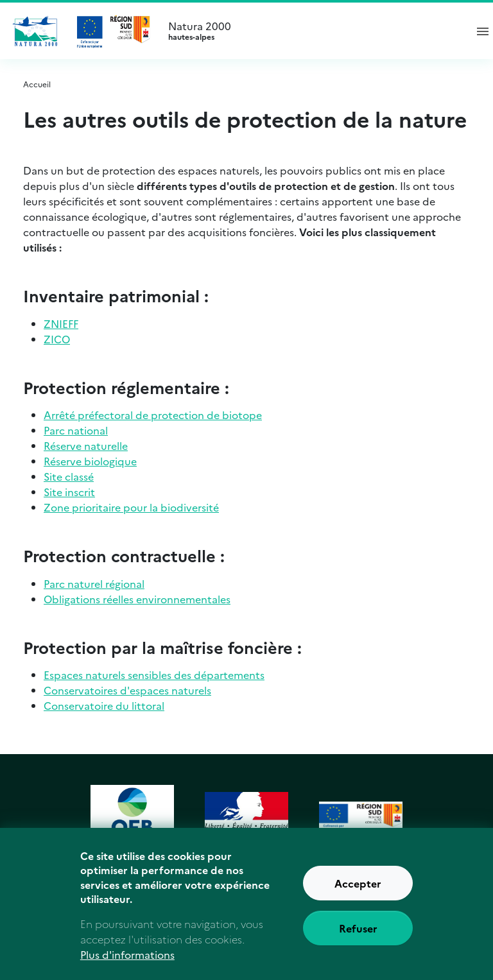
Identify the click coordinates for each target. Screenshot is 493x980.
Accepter (358, 891)
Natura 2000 (311, 31)
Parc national (76, 430)
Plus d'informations (127, 963)
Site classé (69, 476)
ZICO (57, 339)
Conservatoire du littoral (104, 705)
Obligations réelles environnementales (137, 599)
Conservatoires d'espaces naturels (127, 690)
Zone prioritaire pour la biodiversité (131, 507)
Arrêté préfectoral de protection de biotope (153, 415)
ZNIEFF (61, 323)
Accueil (37, 84)
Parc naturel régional (94, 583)
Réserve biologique (90, 461)
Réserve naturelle (86, 445)
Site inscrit (69, 492)
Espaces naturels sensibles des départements (154, 675)
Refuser (358, 936)
